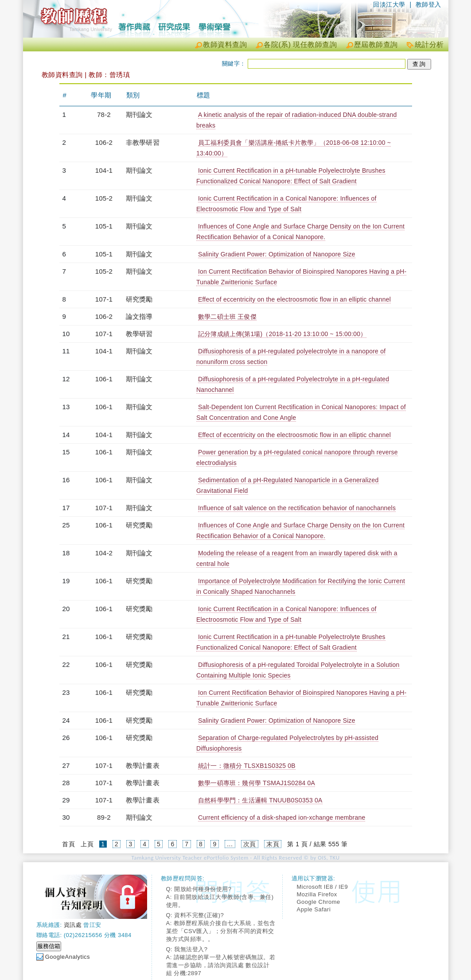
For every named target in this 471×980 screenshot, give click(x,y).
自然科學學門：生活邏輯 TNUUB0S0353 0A (260, 800)
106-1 (104, 379)
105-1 (104, 226)
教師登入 (428, 4)
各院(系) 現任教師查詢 (300, 45)
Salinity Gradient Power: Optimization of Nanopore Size (277, 254)
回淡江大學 (389, 4)
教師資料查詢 (225, 45)
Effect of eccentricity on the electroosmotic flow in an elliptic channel (294, 299)
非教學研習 (143, 142)
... (230, 844)
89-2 (104, 817)
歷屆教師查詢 (376, 45)
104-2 (104, 553)
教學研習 (139, 334)
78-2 (104, 114)
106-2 (104, 142)
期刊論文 (139, 114)
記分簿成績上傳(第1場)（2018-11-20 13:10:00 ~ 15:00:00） (282, 334)
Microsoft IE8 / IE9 (323, 887)
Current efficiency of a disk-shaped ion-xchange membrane (282, 817)
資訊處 (73, 925)
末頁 (273, 844)
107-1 (104, 299)
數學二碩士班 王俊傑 (227, 317)
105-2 (104, 198)
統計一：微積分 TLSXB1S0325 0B (247, 766)
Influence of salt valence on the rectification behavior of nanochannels (297, 508)
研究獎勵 (139, 299)
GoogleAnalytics (68, 957)
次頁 (250, 844)
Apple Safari (314, 909)
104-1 (104, 170)
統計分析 (429, 45)
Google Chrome (319, 902)
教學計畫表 (143, 765)
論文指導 (139, 316)
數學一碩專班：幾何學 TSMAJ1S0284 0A (257, 783)
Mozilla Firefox (317, 894)
